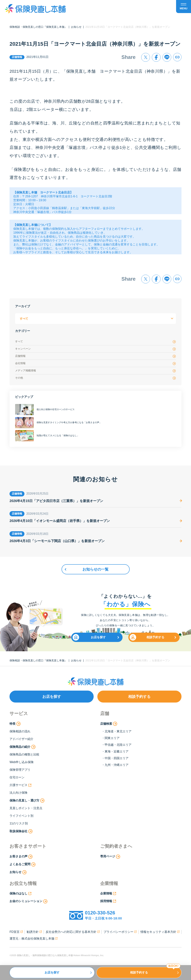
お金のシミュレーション (28, 901)
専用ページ (110, 857)
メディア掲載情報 (95, 371)
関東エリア (112, 738)
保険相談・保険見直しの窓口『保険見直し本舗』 (38, 27)
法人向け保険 (18, 793)
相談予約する (147, 637)
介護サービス (20, 785)
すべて (95, 342)
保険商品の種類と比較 (24, 754)
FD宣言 (16, 932)
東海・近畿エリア (117, 751)
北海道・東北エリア (118, 731)
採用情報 (108, 901)
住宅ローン (17, 777)
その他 (95, 378)
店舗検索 (109, 724)
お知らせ (76, 27)
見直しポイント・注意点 (26, 808)
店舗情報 (95, 356)
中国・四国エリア (117, 758)
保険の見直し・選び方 (27, 801)
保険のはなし (20, 894)
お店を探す (89, 637)
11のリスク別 (19, 823)
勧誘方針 (34, 932)
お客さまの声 (21, 857)
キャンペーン (95, 349)
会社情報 (95, 363)
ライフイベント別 (21, 816)
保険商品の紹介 (22, 747)
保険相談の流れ (20, 731)
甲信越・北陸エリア (118, 745)
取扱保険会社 (21, 831)
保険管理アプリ (20, 770)
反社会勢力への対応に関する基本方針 (73, 932)
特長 (15, 724)
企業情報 (108, 894)
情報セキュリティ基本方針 (160, 932)
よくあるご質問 (22, 864)
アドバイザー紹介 (21, 739)
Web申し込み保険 (22, 762)
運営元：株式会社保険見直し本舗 (33, 939)
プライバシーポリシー (120, 932)
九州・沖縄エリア (117, 765)
